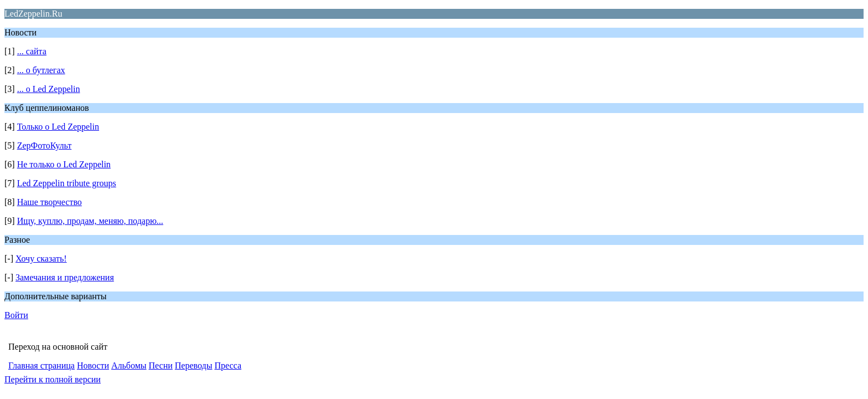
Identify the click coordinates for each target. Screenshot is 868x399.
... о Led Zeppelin (49, 89)
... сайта (32, 51)
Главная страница (42, 365)
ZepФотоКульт (45, 145)
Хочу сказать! (41, 259)
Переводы (194, 365)
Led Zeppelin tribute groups (67, 183)
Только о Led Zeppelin (58, 127)
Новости (93, 365)
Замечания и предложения (65, 277)
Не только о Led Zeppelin (64, 164)
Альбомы (129, 365)
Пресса (228, 365)
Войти (16, 315)
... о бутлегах (41, 70)
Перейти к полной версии (53, 379)
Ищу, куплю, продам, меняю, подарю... (90, 221)
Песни (161, 365)
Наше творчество (50, 202)
